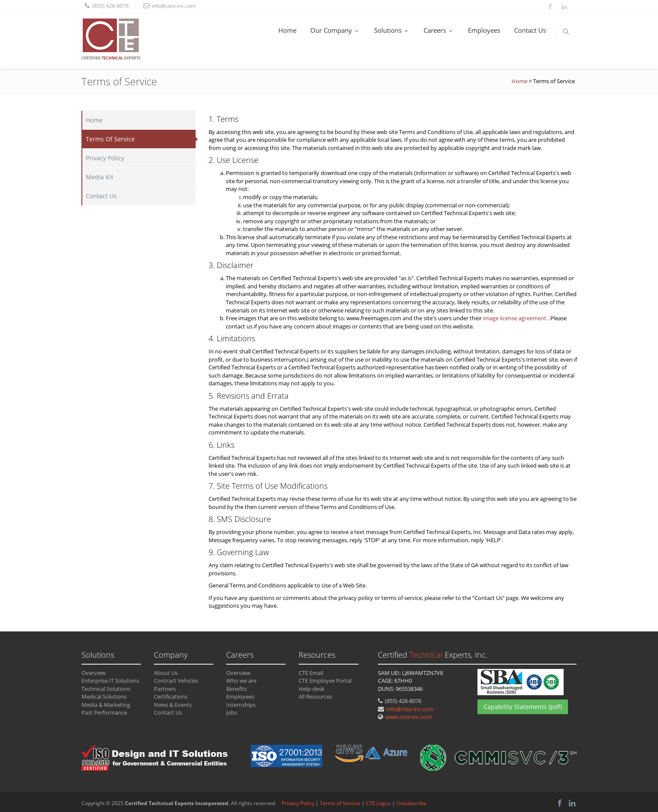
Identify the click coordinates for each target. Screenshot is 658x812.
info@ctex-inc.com (410, 709)
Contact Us (530, 30)
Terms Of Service (110, 139)
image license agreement (515, 318)
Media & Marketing (106, 705)
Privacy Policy (105, 158)
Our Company (335, 30)
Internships (241, 705)
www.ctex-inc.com (409, 717)
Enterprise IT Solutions (110, 681)
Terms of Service (340, 803)
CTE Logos (378, 803)
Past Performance (104, 712)
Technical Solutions (106, 689)
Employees (484, 30)
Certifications (171, 696)
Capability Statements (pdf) (523, 707)
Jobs (232, 712)
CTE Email (311, 673)
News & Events (173, 705)
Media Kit (100, 177)
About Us (166, 673)
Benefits (237, 689)
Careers (439, 30)
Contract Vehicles (176, 681)
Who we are (241, 681)
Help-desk (312, 689)
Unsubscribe (412, 803)
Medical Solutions (104, 696)
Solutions (392, 30)
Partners (165, 689)
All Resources (315, 696)
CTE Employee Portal (325, 681)
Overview (94, 673)
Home (287, 30)
